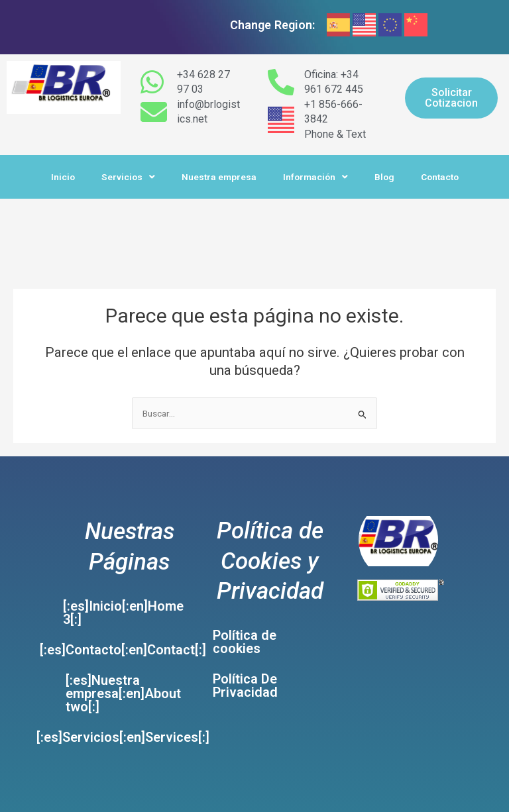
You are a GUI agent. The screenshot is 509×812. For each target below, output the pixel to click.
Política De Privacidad (245, 685)
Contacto (440, 177)
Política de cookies (245, 642)
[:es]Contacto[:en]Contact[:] (123, 650)
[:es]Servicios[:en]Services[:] (123, 737)
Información (315, 178)
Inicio (63, 177)
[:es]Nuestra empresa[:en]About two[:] (123, 693)
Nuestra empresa (219, 177)
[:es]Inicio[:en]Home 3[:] (123, 613)
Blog (384, 177)
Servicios (128, 178)
